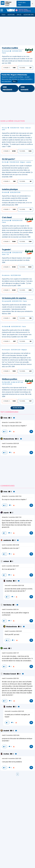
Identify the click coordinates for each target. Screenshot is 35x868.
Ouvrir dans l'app (22, 4)
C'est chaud (7, 218)
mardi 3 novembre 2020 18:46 (11, 735)
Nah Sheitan (8, 605)
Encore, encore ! (17, 408)
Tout (3, 15)
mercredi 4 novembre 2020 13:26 (14, 586)
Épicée (19, 15)
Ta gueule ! (6, 250)
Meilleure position (10, 379)
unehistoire (7, 540)
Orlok (6, 418)
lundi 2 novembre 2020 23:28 (10, 545)
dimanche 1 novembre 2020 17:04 (12, 423)
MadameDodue (9, 439)
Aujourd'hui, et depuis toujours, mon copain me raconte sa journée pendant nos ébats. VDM (16, 260)
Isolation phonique (10, 190)
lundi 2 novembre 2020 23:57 (10, 566)
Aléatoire (11, 15)
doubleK (6, 731)
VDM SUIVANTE (24, 89)
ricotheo (9, 581)
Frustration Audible (10, 48)
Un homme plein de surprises (14, 298)
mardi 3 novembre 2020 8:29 (10, 444)
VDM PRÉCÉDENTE (7, 89)
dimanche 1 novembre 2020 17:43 (12, 517)
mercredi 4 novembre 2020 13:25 (14, 711)
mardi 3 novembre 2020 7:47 (10, 653)
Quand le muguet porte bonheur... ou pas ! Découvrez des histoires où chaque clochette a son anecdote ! (17, 78)
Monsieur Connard (10, 674)
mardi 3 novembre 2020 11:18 (10, 679)
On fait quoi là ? (8, 159)
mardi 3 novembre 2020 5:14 (10, 610)
